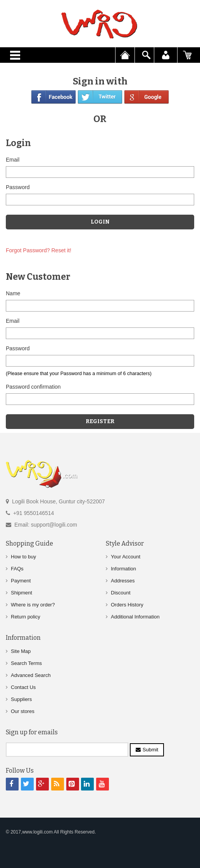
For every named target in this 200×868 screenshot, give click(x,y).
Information (123, 569)
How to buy (23, 557)
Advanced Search (31, 675)
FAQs (17, 569)
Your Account (126, 557)
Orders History (127, 605)
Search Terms (26, 663)
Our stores (23, 711)
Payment (21, 581)
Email (13, 160)
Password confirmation (33, 387)
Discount (121, 593)
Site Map (21, 651)
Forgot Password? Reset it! (39, 250)
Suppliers (21, 699)
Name (13, 293)
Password (18, 187)
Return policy (26, 617)
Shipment (22, 593)
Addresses (123, 581)
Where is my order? (33, 605)
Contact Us (23, 687)
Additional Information (135, 617)
